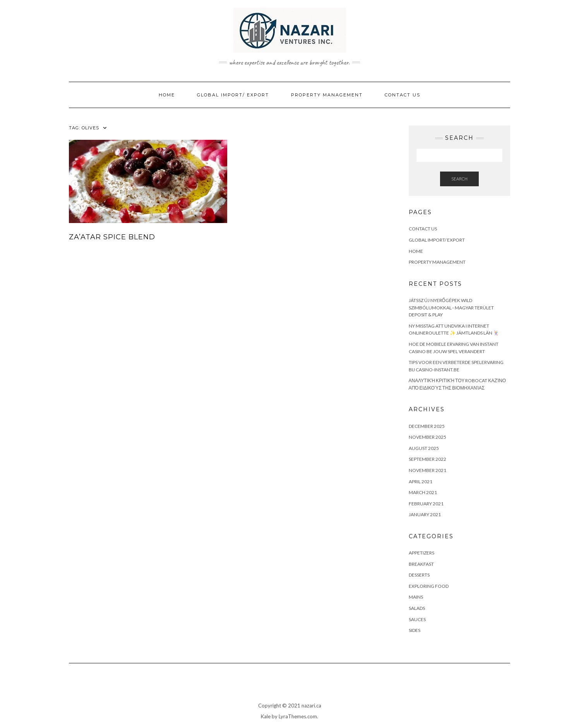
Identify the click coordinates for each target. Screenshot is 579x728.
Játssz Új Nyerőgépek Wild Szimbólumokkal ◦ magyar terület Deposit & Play (451, 307)
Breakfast (421, 564)
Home (167, 95)
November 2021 (427, 470)
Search (459, 179)
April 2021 (421, 482)
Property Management (327, 95)
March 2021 (423, 492)
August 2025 (424, 448)
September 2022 (427, 459)
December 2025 (427, 426)
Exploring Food (429, 586)
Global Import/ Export (233, 95)
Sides (415, 630)
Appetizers (421, 553)
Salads (417, 608)
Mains (416, 597)
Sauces (417, 619)
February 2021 (426, 504)
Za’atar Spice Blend (112, 237)
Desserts (419, 575)
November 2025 (427, 437)
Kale (266, 716)
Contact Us (403, 95)
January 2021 (425, 514)
